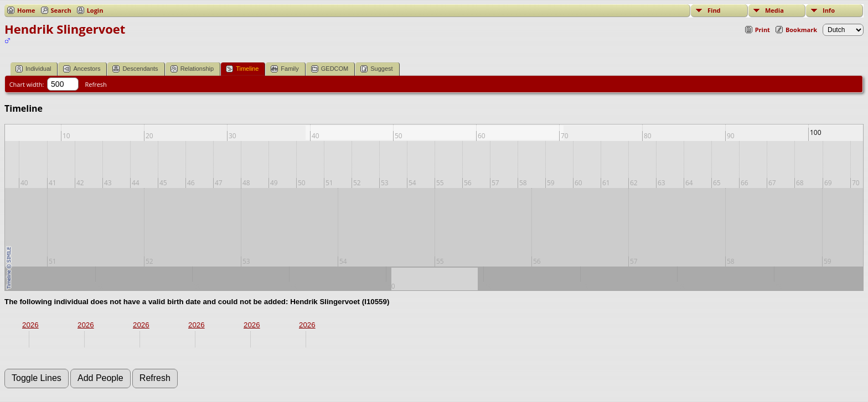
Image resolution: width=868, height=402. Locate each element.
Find (714, 10)
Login (95, 10)
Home (26, 10)
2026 (30, 325)
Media (774, 10)
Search (61, 10)
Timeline (242, 69)
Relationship (192, 69)
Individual (33, 69)
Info (829, 10)
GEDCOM (330, 69)
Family (285, 69)
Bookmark (801, 30)
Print (763, 30)
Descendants (135, 69)
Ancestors (82, 69)
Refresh (96, 84)
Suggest (376, 69)
